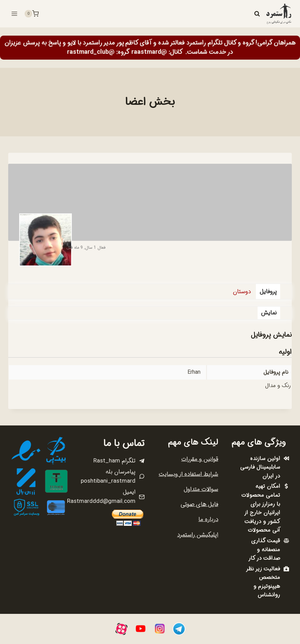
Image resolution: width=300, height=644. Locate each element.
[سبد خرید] (31, 14)
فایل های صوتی (199, 504)
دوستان (242, 292)
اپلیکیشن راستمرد (198, 535)
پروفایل (268, 292)
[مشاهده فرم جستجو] (257, 14)
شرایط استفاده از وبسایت (188, 474)
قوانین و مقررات (200, 459)
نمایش (269, 313)
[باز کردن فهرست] (15, 14)
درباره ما (208, 519)
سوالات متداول (201, 489)
